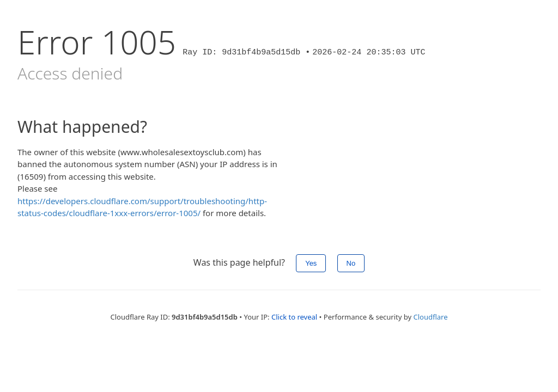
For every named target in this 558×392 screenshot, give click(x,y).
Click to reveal (294, 317)
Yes (311, 263)
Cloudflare (430, 317)
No (351, 263)
